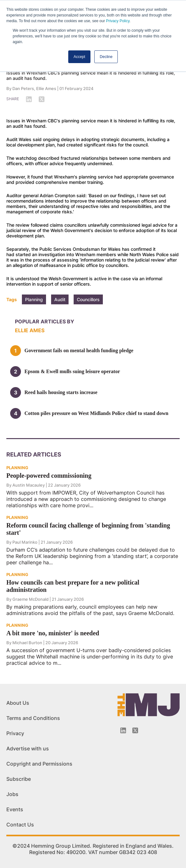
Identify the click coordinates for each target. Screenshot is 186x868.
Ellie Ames (46, 88)
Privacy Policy (118, 21)
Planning (34, 299)
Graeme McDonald (30, 599)
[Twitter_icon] (135, 730)
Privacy (15, 733)
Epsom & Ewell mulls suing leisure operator (72, 371)
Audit (60, 299)
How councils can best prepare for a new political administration (73, 586)
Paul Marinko (25, 542)
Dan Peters (23, 88)
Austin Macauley (29, 485)
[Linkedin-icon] (123, 730)
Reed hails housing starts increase (61, 392)
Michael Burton (27, 643)
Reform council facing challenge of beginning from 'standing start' (88, 529)
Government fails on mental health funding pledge (79, 350)
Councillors (88, 299)
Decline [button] (106, 57)
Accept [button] (80, 57)
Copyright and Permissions (39, 764)
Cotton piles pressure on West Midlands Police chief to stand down (96, 413)
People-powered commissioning (49, 476)
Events (15, 809)
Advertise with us (28, 748)
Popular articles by (45, 321)
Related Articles (34, 454)
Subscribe (19, 779)
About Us (18, 703)
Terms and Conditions (33, 718)
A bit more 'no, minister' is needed (53, 633)
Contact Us (20, 825)
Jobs (12, 794)
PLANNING (17, 468)
